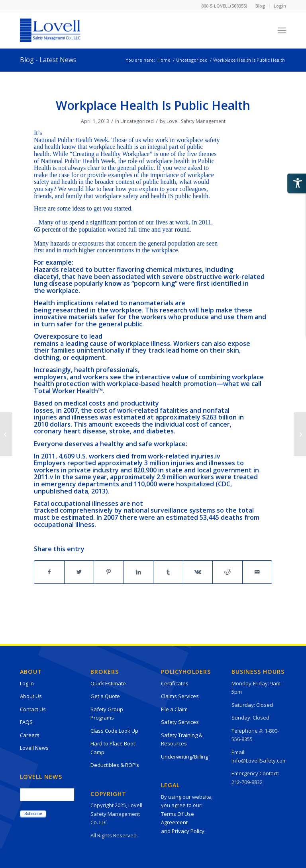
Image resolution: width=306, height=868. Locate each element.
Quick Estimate (108, 683)
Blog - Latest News (48, 60)
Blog (260, 6)
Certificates (175, 683)
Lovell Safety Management (196, 121)
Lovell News (34, 748)
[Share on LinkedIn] (139, 572)
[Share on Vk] (198, 572)
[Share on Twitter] (79, 572)
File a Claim (174, 709)
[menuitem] (261, 6)
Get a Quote (105, 696)
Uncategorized (137, 121)
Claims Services (180, 696)
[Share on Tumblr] (168, 572)
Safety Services (180, 722)
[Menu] (282, 30)
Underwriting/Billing (184, 757)
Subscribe (33, 814)
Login (280, 6)
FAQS (26, 722)
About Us (31, 696)
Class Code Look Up (114, 731)
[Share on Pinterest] (109, 572)
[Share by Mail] (257, 572)
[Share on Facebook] (49, 572)
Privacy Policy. (189, 831)
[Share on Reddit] (228, 572)
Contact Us (33, 709)
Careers (30, 735)
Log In (27, 683)
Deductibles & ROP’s (115, 765)
